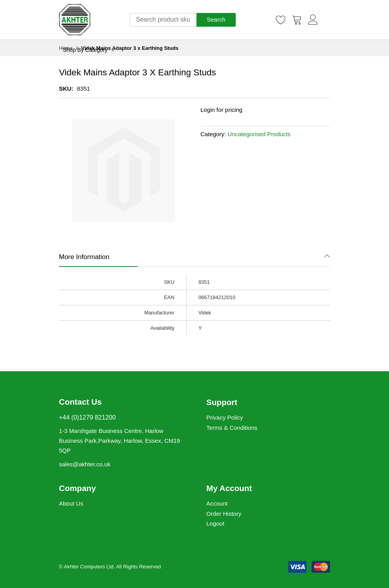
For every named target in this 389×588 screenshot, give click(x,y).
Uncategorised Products (259, 134)
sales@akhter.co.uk (85, 464)
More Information (84, 257)
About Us (71, 503)
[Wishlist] (281, 20)
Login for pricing (221, 110)
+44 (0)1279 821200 (87, 417)
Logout (215, 523)
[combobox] (163, 20)
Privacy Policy (225, 417)
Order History (224, 514)
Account (217, 503)
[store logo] (75, 20)
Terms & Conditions (232, 428)
